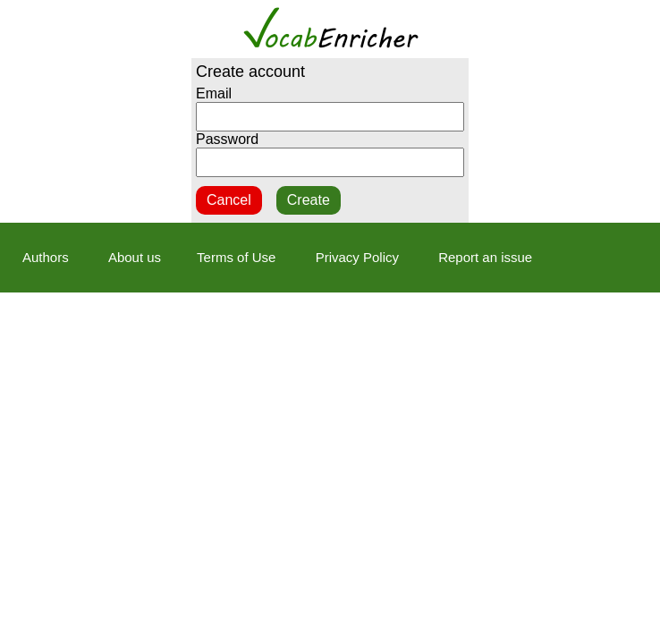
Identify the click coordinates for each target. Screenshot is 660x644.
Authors (46, 257)
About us (135, 257)
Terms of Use (236, 257)
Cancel (229, 200)
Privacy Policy (357, 257)
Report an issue (485, 257)
